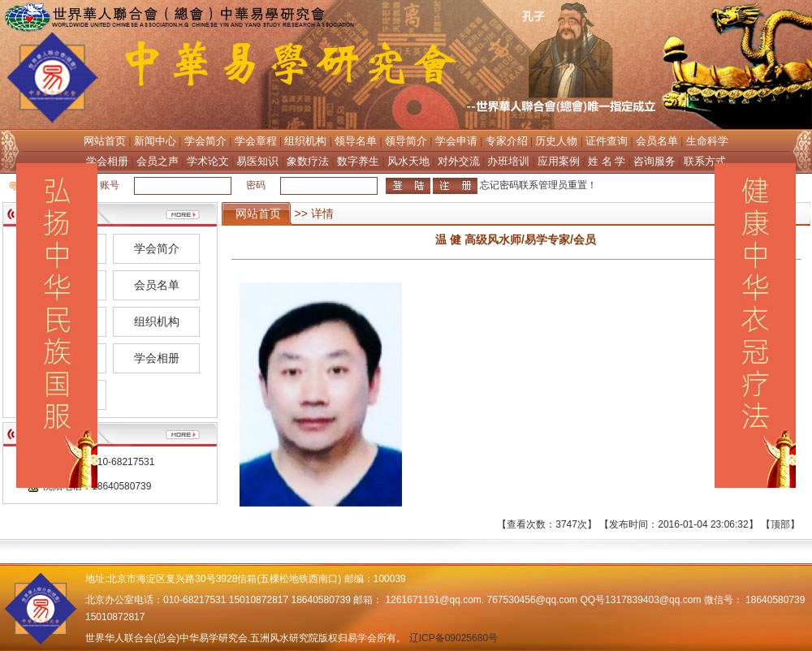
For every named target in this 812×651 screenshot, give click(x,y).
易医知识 (257, 161)
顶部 (780, 524)
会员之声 (158, 161)
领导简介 (406, 141)
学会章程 (256, 141)
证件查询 (607, 141)
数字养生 (358, 161)
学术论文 (208, 161)
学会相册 (107, 161)
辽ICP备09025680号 (454, 638)
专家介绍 (507, 141)
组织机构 (305, 141)
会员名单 (657, 141)
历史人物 (556, 141)
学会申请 (456, 141)
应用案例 (559, 161)
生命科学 (707, 141)
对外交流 (459, 161)
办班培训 (508, 161)
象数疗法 (308, 161)
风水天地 (408, 161)
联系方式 (705, 161)
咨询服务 (654, 161)
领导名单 (356, 141)
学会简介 (205, 141)
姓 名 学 (607, 161)
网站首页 (105, 141)
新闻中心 (155, 141)
